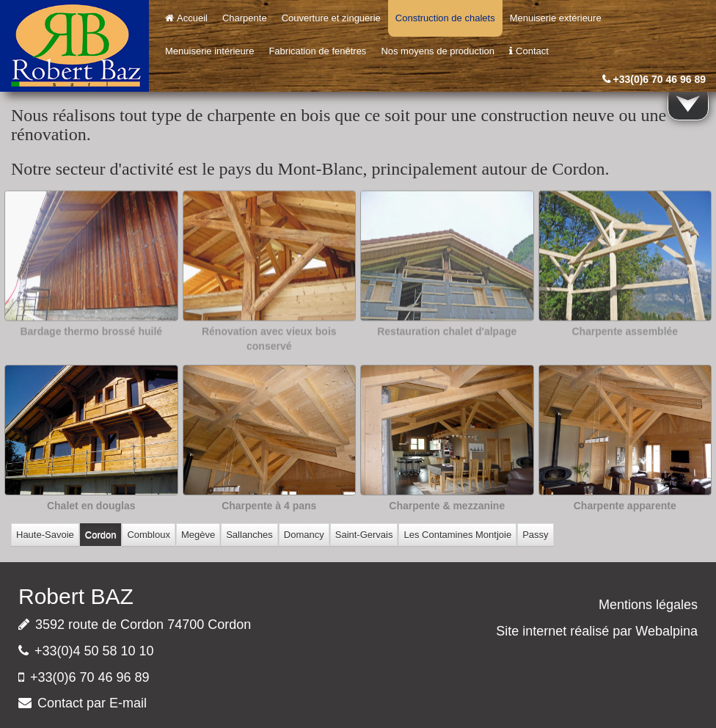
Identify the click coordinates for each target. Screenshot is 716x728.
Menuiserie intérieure (209, 51)
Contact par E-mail (92, 703)
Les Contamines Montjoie (457, 535)
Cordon (101, 535)
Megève (198, 535)
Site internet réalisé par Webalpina (597, 631)
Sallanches (249, 535)
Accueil (186, 18)
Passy (535, 535)
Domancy (304, 535)
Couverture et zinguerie (331, 18)
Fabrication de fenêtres (317, 51)
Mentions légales (648, 605)
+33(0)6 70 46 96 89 (660, 79)
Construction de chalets (445, 18)
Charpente (245, 18)
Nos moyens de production (438, 51)
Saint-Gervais (364, 535)
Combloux (149, 535)
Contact (529, 51)
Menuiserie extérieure (556, 18)
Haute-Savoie (45, 535)
